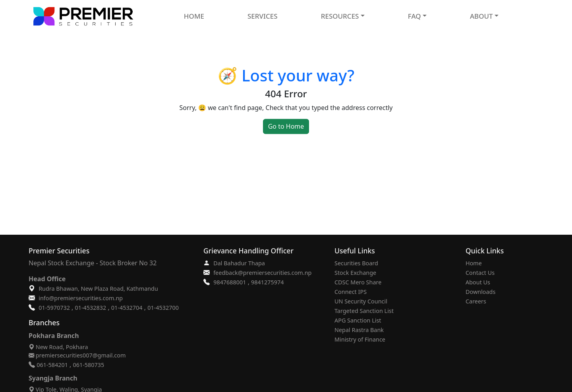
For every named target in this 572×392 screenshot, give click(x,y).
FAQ (415, 16)
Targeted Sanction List (364, 311)
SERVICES (263, 16)
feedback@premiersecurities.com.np (262, 273)
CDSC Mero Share (358, 282)
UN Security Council (361, 301)
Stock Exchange (355, 273)
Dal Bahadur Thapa (239, 263)
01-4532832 (91, 308)
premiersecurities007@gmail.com (77, 355)
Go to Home (286, 126)
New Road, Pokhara (58, 347)
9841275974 (267, 282)
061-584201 (52, 365)
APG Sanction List (358, 320)
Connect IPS (351, 292)
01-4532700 (163, 308)
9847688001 (230, 282)
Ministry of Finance (360, 339)
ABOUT (481, 16)
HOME (194, 16)
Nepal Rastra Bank (359, 330)
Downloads (480, 292)
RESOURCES (340, 16)
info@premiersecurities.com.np (81, 298)
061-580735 (89, 365)
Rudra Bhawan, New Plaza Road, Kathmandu (98, 289)
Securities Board (356, 263)
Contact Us (480, 273)
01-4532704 (127, 308)
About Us (478, 282)
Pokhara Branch (54, 336)
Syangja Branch (53, 378)
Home (474, 263)
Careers (476, 301)
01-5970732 (54, 308)
